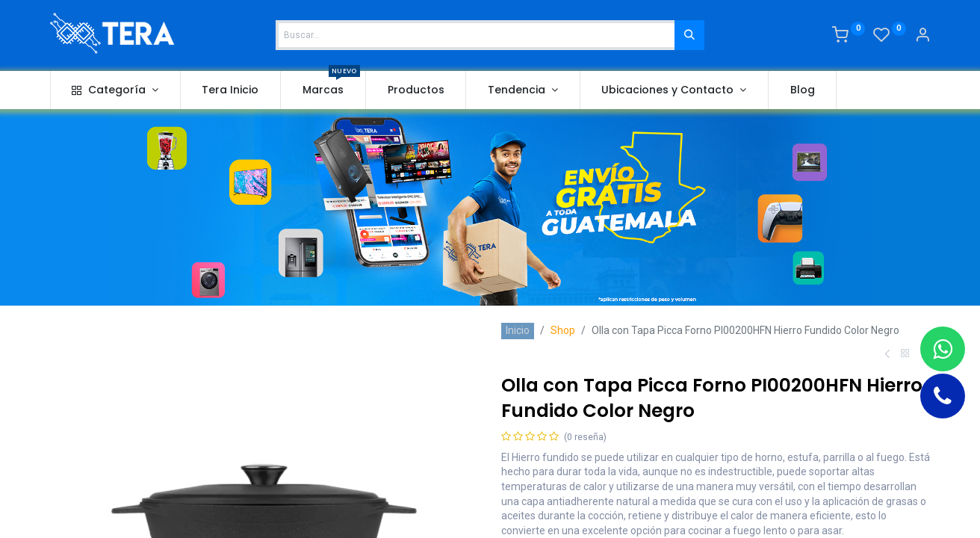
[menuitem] (231, 90)
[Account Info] (922, 37)
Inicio (518, 330)
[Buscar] (689, 35)
